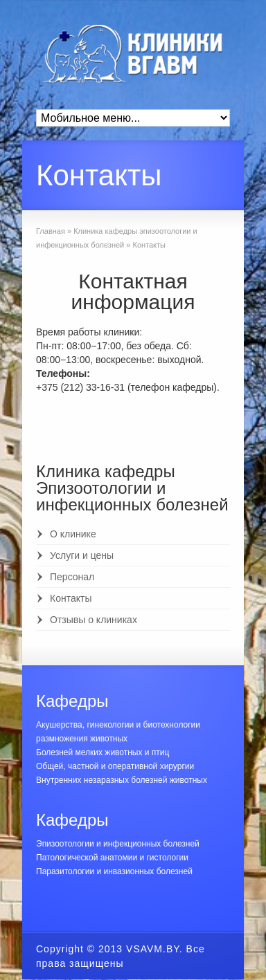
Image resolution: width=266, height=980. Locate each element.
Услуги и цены (82, 555)
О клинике (73, 534)
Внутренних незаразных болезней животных (122, 780)
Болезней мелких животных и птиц (103, 752)
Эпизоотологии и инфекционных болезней (118, 844)
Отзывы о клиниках (94, 620)
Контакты (71, 598)
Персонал (72, 577)
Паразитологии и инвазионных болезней (114, 871)
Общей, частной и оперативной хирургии (115, 766)
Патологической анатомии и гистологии (112, 858)
